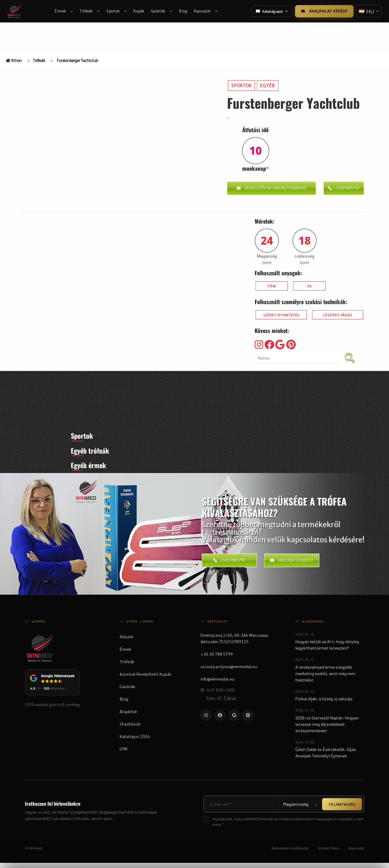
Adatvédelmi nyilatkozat (290, 853)
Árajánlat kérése (323, 11)
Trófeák (90, 11)
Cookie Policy (329, 853)
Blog (183, 11)
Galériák (162, 11)
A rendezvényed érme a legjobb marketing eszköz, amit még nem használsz (325, 679)
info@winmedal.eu (217, 684)
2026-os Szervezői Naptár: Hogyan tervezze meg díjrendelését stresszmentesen (327, 729)
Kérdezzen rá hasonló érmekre (272, 188)
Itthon (14, 60)
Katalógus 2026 (135, 741)
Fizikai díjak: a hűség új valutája (324, 704)
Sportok (117, 11)
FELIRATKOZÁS (342, 809)
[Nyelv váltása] (368, 11)
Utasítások (130, 729)
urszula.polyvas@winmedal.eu (229, 671)
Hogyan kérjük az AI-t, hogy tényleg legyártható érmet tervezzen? (327, 650)
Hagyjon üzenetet (292, 566)
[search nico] (297, 358)
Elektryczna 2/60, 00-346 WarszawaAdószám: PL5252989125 (234, 643)
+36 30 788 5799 (217, 659)
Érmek (64, 11)
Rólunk (126, 642)
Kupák (139, 11)
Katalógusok (271, 11)
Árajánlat (128, 716)
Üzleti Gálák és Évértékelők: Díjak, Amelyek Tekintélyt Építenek (326, 758)
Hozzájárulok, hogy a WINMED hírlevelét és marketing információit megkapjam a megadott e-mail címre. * (288, 827)
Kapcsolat (206, 11)
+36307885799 (344, 188)
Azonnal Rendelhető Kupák (146, 679)
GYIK (124, 754)
